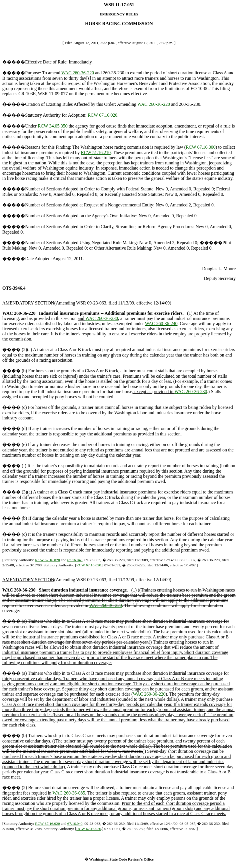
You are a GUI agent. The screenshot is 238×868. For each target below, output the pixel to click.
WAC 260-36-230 (102, 318)
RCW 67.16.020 (103, 115)
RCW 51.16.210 (96, 153)
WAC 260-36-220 (78, 73)
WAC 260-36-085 (69, 793)
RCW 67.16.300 (201, 147)
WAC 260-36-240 (161, 323)
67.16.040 (75, 560)
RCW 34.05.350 (53, 126)
